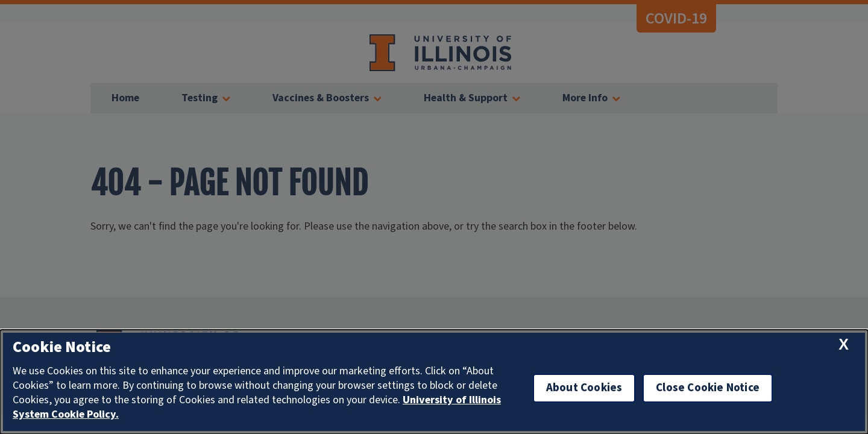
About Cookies (584, 388)
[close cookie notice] (844, 344)
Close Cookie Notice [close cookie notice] (708, 388)
